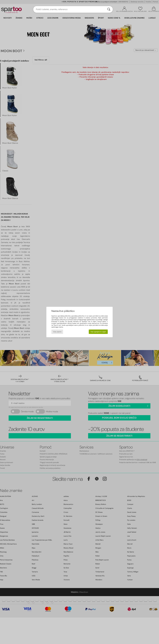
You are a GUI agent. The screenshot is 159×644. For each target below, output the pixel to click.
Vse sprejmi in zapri (98, 332)
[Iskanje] (109, 9)
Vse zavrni (57, 332)
